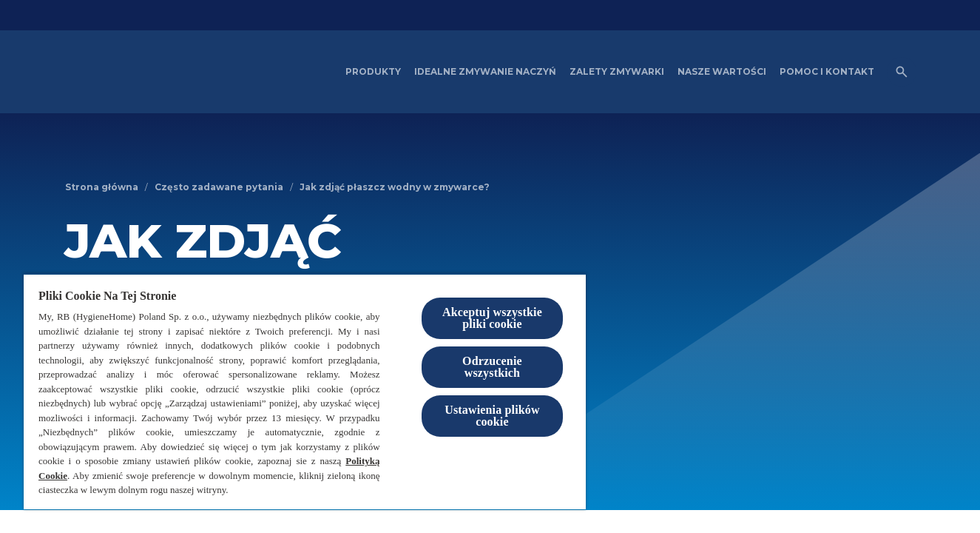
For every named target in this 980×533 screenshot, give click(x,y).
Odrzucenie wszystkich (492, 367)
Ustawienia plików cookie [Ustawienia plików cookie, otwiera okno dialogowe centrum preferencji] (492, 416)
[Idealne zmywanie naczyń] (485, 72)
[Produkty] (373, 72)
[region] (305, 391)
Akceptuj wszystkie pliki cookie (492, 318)
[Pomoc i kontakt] (827, 72)
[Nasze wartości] (722, 72)
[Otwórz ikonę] (902, 72)
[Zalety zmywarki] (617, 72)
